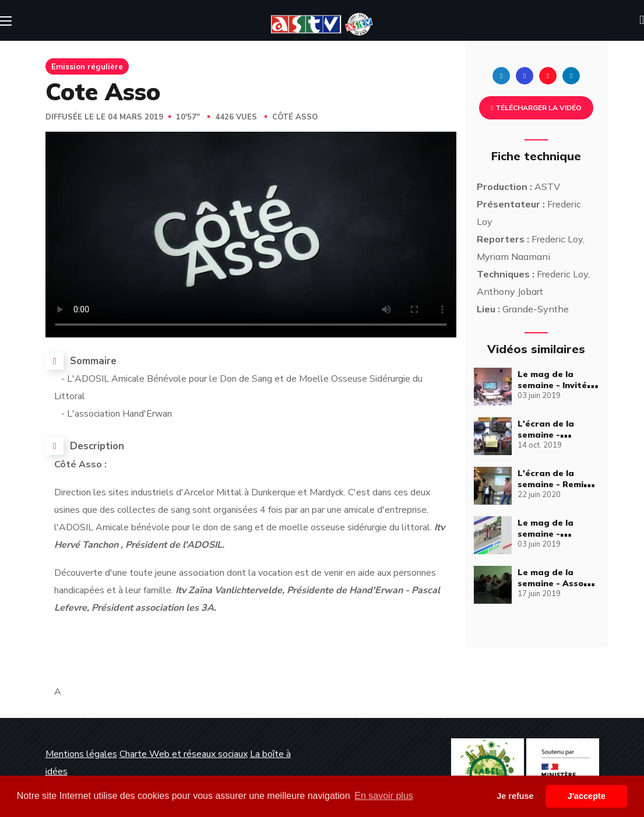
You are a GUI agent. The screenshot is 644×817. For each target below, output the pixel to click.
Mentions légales (81, 754)
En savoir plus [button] (384, 796)
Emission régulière (87, 66)
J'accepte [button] (587, 796)
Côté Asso (295, 117)
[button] (642, 20)
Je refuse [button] (515, 796)
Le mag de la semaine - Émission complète (558, 534)
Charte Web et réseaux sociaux (184, 754)
